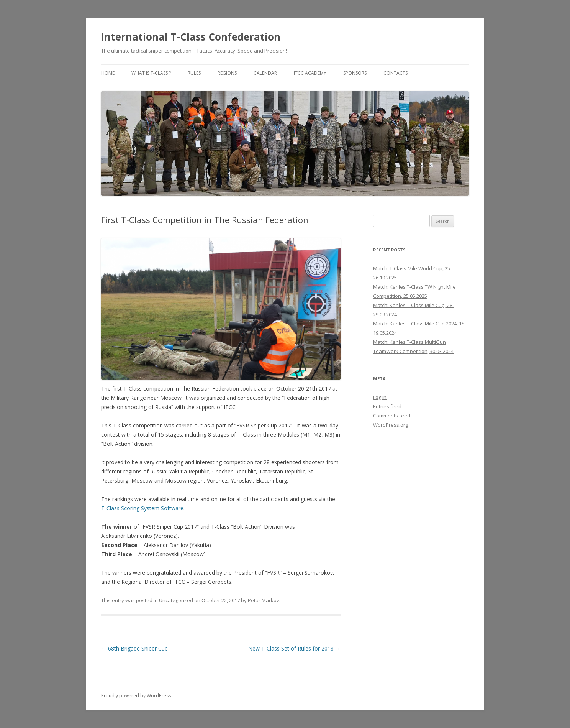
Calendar (265, 73)
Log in (380, 397)
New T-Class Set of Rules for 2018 (294, 648)
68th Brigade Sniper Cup (134, 648)
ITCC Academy (310, 73)
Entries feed (387, 406)
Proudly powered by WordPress (136, 696)
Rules (194, 73)
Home (108, 73)
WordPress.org (391, 425)
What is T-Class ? (151, 73)
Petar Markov (264, 600)
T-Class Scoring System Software (142, 508)
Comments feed (392, 416)
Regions (227, 73)
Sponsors (355, 73)
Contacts (396, 73)
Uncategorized (176, 600)
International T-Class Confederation (191, 37)
